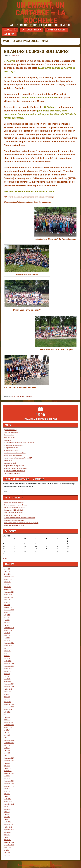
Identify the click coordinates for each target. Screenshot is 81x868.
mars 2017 (7, 738)
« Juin (5, 558)
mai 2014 (7, 776)
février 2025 (7, 587)
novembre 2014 (9, 773)
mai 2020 (7, 674)
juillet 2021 (7, 651)
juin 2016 (7, 748)
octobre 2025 (8, 579)
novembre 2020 (9, 666)
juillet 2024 (7, 600)
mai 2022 (7, 638)
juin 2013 (7, 791)
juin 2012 (7, 812)
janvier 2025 (8, 589)
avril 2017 (7, 735)
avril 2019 (7, 699)
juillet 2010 (7, 848)
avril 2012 (7, 817)
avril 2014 (7, 779)
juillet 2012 (7, 809)
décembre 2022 (9, 628)
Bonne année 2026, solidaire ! (13, 510)
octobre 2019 (8, 689)
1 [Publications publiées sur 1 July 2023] (57, 541)
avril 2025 (7, 584)
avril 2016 (7, 753)
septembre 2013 (9, 786)
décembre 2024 (9, 592)
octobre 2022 (8, 630)
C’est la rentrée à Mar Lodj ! (12, 515)
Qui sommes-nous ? (31, 30)
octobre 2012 (8, 802)
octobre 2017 (8, 727)
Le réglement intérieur (11, 448)
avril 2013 (7, 794)
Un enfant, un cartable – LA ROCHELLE (41, 13)
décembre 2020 (9, 664)
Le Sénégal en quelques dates (13, 445)
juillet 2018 (7, 712)
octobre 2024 (8, 595)
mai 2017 (7, 733)
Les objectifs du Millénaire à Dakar (15, 453)
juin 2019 (7, 694)
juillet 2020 (7, 671)
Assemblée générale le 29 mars (14, 525)
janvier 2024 (8, 607)
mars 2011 (7, 837)
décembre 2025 (9, 577)
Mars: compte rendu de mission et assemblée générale (21, 523)
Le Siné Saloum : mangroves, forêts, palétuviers (19, 443)
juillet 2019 (7, 692)
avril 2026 (7, 569)
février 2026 (7, 574)
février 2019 (7, 702)
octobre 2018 (8, 710)
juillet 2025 (7, 582)
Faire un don (8, 461)
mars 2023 (7, 625)
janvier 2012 (8, 822)
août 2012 (7, 807)
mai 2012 (7, 814)
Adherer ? (9, 34)
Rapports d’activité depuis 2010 (14, 466)
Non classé (16, 397)
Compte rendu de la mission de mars (15, 505)
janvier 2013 (8, 799)
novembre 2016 (9, 743)
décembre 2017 (9, 722)
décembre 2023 (9, 610)
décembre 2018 (9, 704)
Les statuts (7, 440)
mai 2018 (7, 717)
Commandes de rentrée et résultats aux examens (19, 518)
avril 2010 (7, 855)
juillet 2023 (7, 615)
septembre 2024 (9, 597)
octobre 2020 (8, 669)
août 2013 (7, 789)
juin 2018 (7, 715)
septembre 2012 (9, 804)
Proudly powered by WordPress (29, 865)
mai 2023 (7, 620)
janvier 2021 (8, 661)
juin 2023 (7, 618)
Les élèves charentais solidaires (14, 520)
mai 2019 (7, 697)
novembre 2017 (9, 725)
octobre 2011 (8, 827)
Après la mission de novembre (13, 513)
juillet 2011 (7, 832)
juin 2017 (7, 730)
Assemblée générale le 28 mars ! (14, 508)
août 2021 (7, 648)
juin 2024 (7, 602)
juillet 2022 (7, 635)
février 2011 (7, 840)
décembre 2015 (9, 758)
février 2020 (7, 681)
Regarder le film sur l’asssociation (14, 471)
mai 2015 (7, 763)
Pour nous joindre (56, 30)
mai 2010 (7, 853)
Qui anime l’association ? (12, 432)
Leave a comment (26, 397)
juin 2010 (7, 850)
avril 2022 (7, 641)
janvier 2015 (8, 771)
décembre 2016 (9, 740)
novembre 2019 (9, 687)
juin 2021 (7, 653)
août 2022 (7, 633)
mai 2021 (7, 656)
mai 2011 (7, 835)
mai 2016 (7, 750)
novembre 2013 (9, 784)
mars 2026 (7, 572)
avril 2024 (7, 605)
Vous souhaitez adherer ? (12, 473)
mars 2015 (7, 768)
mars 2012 (7, 819)
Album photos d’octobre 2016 (13, 455)
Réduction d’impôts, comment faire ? (15, 468)
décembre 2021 (9, 643)
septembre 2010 (9, 845)
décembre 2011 (9, 825)
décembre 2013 (9, 781)
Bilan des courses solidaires (36, 52)
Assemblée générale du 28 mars (14, 503)
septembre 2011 (9, 830)
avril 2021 (7, 658)
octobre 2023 (8, 612)
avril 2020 (7, 676)
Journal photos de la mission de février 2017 (18, 458)
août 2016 (7, 745)
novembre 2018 (9, 707)
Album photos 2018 (10, 463)
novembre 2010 (9, 842)
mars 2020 (7, 679)
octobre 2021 (8, 646)
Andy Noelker (58, 865)
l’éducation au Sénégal (11, 450)
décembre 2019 (9, 684)
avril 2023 (7, 623)
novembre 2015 (9, 761)
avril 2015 (7, 766)
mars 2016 (7, 756)
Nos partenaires (9, 435)
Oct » (10, 558)
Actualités (10, 30)
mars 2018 (7, 720)
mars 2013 (7, 796)
